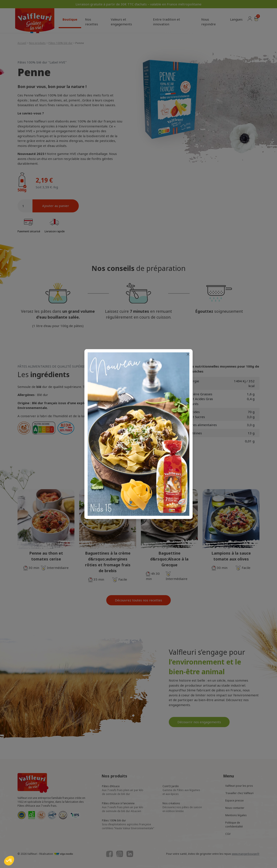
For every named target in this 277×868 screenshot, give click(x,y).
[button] (9, 861)
